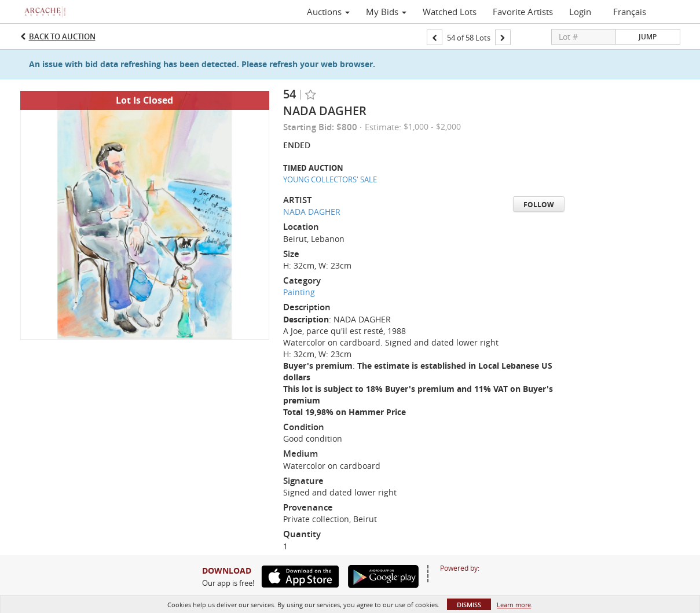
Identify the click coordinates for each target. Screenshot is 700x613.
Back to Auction (62, 36)
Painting (299, 292)
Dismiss (469, 605)
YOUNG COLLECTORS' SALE (330, 179)
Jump (648, 37)
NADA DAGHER (312, 212)
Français (630, 12)
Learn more (514, 605)
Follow (539, 205)
